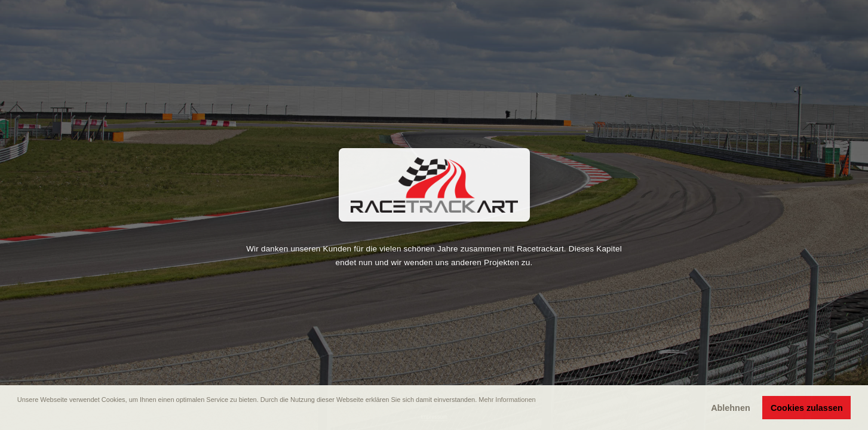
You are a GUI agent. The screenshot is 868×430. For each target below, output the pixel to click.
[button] (19, 416)
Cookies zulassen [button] (807, 408)
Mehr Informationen (507, 400)
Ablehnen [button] (731, 408)
